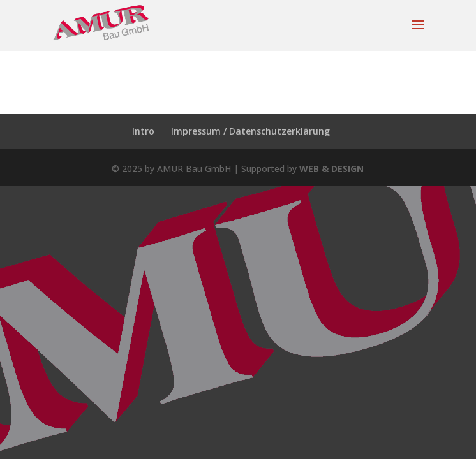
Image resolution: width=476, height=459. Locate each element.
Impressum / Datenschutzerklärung (250, 131)
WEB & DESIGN (331, 169)
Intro (143, 131)
